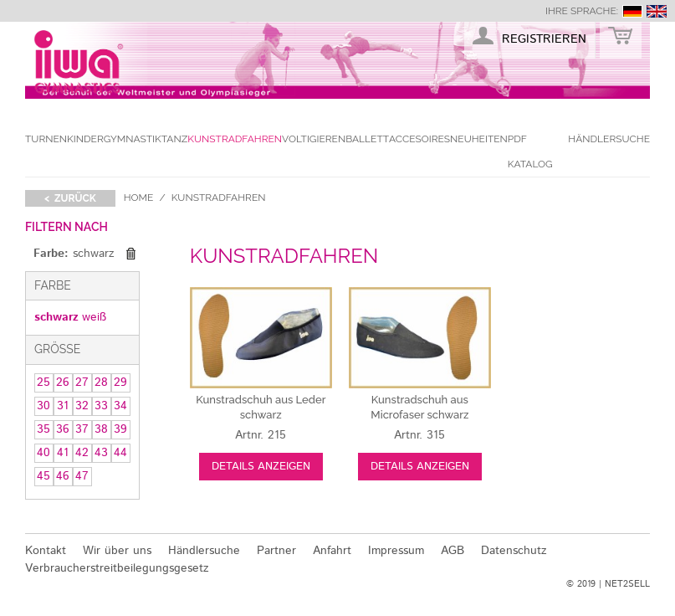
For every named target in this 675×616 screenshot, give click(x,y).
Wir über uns (117, 551)
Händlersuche (609, 139)
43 (101, 453)
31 (63, 406)
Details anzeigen (261, 467)
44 (120, 453)
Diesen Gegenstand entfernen (131, 254)
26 (63, 382)
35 (43, 429)
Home (139, 198)
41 (63, 453)
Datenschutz (514, 551)
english (657, 11)
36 (63, 429)
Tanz (174, 139)
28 (101, 382)
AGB (453, 551)
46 (63, 476)
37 (82, 429)
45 (43, 476)
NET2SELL (627, 584)
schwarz (56, 317)
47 (82, 476)
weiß (94, 317)
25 (43, 382)
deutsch (632, 11)
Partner (276, 551)
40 (43, 453)
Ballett (367, 139)
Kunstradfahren (235, 139)
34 (120, 406)
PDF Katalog (530, 151)
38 (101, 429)
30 (43, 406)
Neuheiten (479, 139)
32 (82, 406)
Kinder (85, 139)
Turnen (46, 139)
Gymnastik (133, 139)
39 (120, 429)
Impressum (396, 551)
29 (120, 382)
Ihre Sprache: (582, 11)
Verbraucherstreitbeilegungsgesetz (117, 568)
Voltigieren (314, 139)
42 (82, 453)
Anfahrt (332, 551)
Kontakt (46, 551)
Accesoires (419, 139)
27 (82, 382)
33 (101, 406)
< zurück (70, 198)
